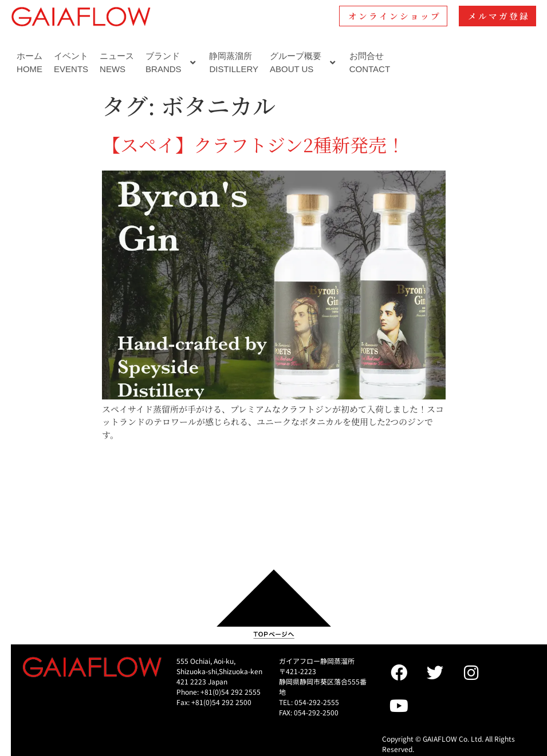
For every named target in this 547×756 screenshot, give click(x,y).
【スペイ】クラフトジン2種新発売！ (253, 144)
